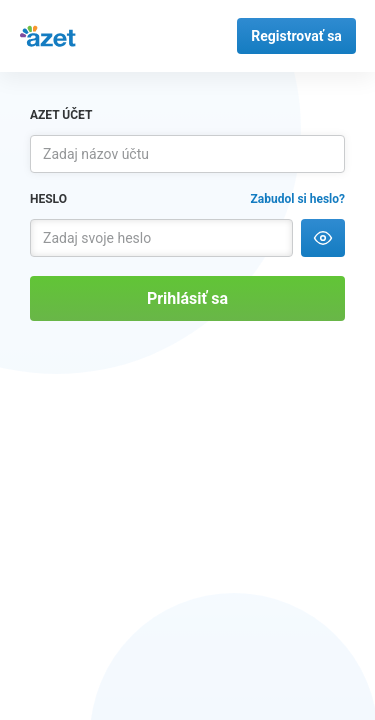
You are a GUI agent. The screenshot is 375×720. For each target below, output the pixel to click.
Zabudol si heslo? (298, 199)
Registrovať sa (296, 36)
